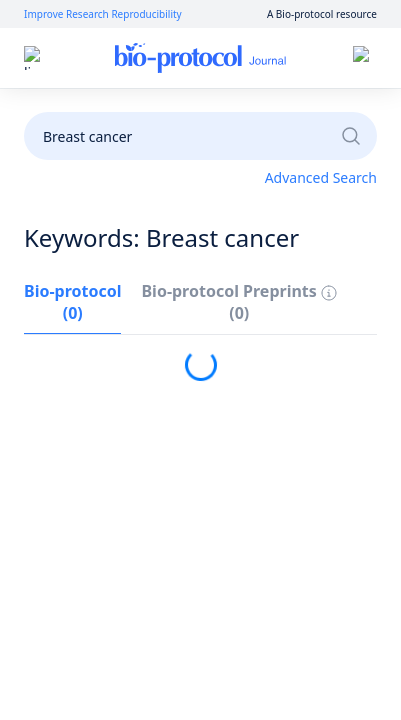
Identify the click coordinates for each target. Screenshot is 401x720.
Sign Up (250, 58)
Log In (178, 58)
